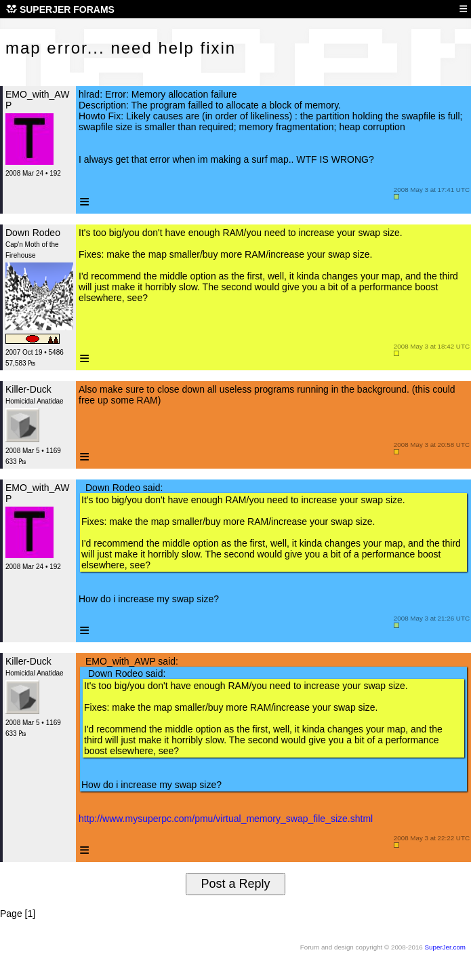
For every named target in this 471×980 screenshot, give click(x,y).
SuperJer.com (445, 947)
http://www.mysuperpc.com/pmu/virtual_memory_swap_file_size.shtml (226, 819)
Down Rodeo (33, 233)
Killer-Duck (28, 389)
